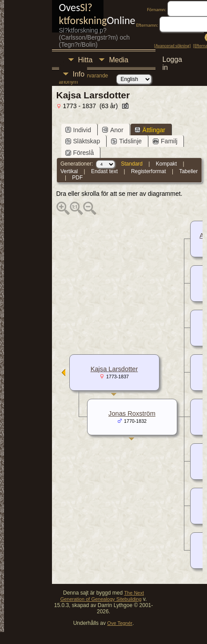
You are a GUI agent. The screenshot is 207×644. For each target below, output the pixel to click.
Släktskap (83, 141)
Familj (165, 141)
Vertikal (69, 171)
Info (79, 74)
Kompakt (166, 164)
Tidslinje (126, 141)
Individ (78, 130)
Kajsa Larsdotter (114, 369)
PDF (77, 178)
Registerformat (149, 171)
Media (119, 60)
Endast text (104, 171)
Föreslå (80, 153)
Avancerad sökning (172, 46)
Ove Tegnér (120, 623)
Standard (132, 164)
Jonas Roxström (132, 413)
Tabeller (188, 171)
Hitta (86, 60)
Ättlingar (150, 130)
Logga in (173, 61)
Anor (113, 130)
